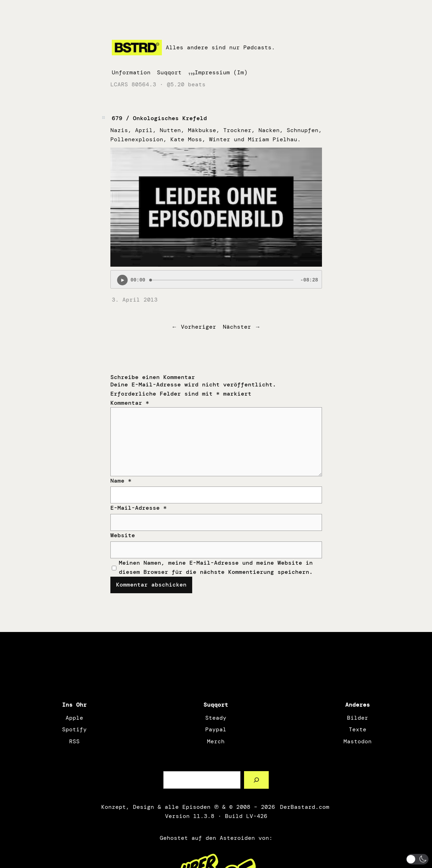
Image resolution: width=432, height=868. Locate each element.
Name (121, 481)
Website (123, 535)
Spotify (74, 729)
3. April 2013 (135, 300)
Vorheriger (199, 327)
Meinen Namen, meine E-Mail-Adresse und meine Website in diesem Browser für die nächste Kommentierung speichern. (216, 567)
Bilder (358, 718)
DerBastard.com (304, 807)
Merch (216, 741)
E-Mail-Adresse (139, 508)
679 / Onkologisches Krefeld (159, 118)
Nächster (237, 327)
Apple (74, 718)
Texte (358, 729)
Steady (216, 718)
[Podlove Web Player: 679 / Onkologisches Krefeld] (216, 279)
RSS (74, 741)
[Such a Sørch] (257, 780)
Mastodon (358, 741)
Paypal (216, 729)
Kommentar (130, 403)
